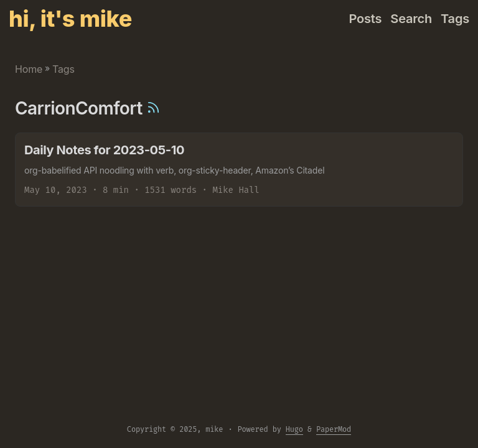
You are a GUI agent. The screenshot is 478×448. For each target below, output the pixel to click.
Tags (63, 69)
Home (29, 69)
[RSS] (153, 108)
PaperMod (334, 429)
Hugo (294, 429)
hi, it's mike (70, 19)
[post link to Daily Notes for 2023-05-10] (239, 170)
